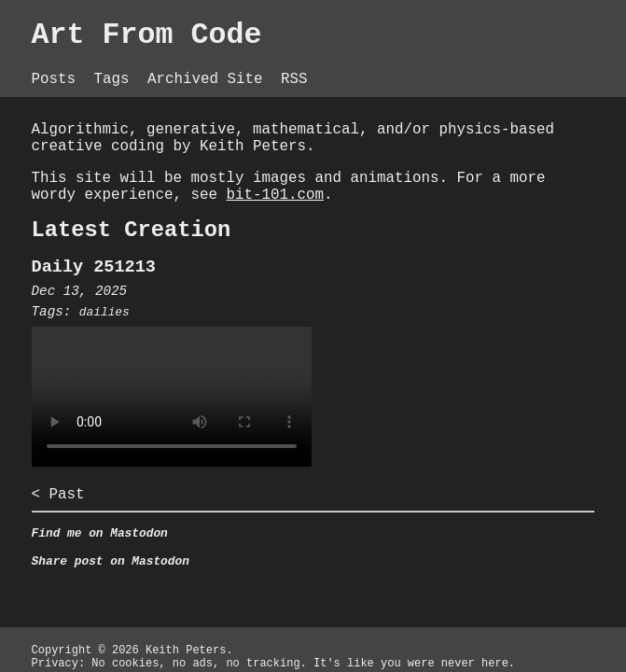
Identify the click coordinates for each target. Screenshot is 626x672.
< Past (58, 495)
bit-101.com (275, 195)
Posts (58, 79)
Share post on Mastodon (111, 561)
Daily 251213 (94, 267)
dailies (104, 312)
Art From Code (147, 35)
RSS (294, 79)
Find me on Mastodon (100, 533)
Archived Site (209, 79)
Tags (117, 79)
